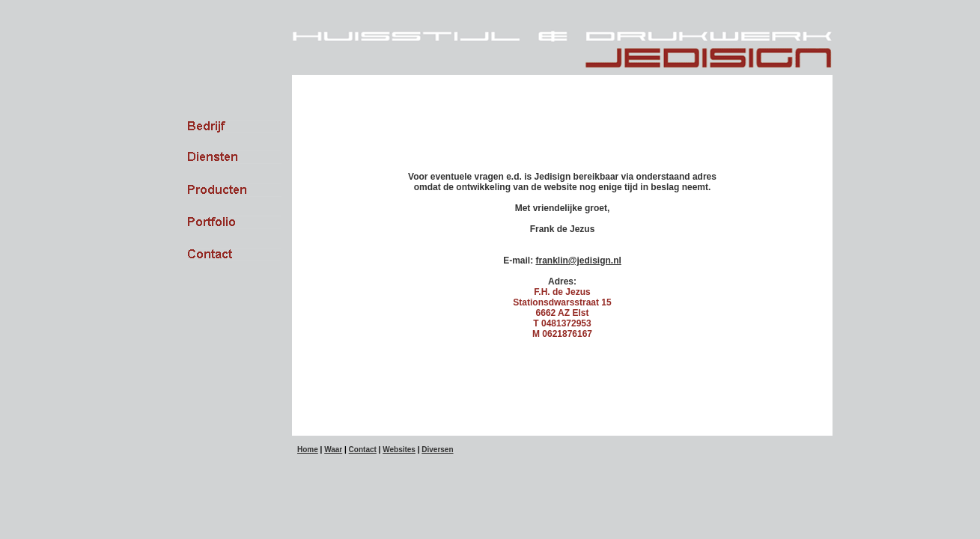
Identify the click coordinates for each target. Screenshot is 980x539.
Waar (333, 450)
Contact (363, 450)
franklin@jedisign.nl (578, 261)
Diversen (437, 450)
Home (308, 450)
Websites (399, 450)
